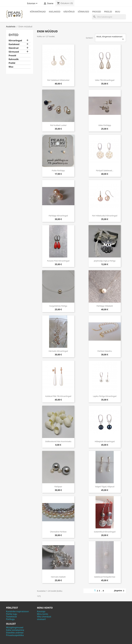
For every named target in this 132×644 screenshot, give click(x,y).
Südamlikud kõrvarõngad (105, 532)
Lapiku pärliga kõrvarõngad (105, 396)
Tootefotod (11, 617)
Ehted (14, 35)
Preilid (108, 12)
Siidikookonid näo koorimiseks (58, 441)
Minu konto (43, 614)
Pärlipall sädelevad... (105, 171)
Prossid (97, 12)
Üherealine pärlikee (58, 532)
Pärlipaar (58, 487)
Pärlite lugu (12, 614)
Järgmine (120, 591)
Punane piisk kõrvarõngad (58, 261)
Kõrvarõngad (38, 12)
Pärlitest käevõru (105, 351)
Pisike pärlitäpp (58, 171)
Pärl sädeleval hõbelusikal (58, 80)
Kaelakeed (55, 12)
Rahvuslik (14, 59)
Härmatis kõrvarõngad (58, 351)
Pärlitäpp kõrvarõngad (58, 216)
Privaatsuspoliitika (15, 635)
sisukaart (41, 619)
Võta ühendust (44, 617)
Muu (118, 12)
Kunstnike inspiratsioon (17, 611)
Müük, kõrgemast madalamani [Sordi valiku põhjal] (110, 38)
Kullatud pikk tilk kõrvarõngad (58, 396)
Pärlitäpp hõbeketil (105, 306)
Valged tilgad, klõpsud (105, 487)
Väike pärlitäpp (105, 125)
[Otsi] (109, 17)
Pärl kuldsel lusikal (58, 125)
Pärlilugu (10, 619)
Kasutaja (41, 611)
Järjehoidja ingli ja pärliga (105, 261)
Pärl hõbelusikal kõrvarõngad (105, 216)
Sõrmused (83, 12)
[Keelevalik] (33, 4)
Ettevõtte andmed (15, 633)
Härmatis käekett (58, 577)
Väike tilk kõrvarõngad (105, 80)
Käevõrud (69, 12)
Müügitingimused (15, 627)
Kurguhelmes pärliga (58, 306)
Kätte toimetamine (15, 630)
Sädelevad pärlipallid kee (105, 577)
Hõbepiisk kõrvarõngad (105, 441)
